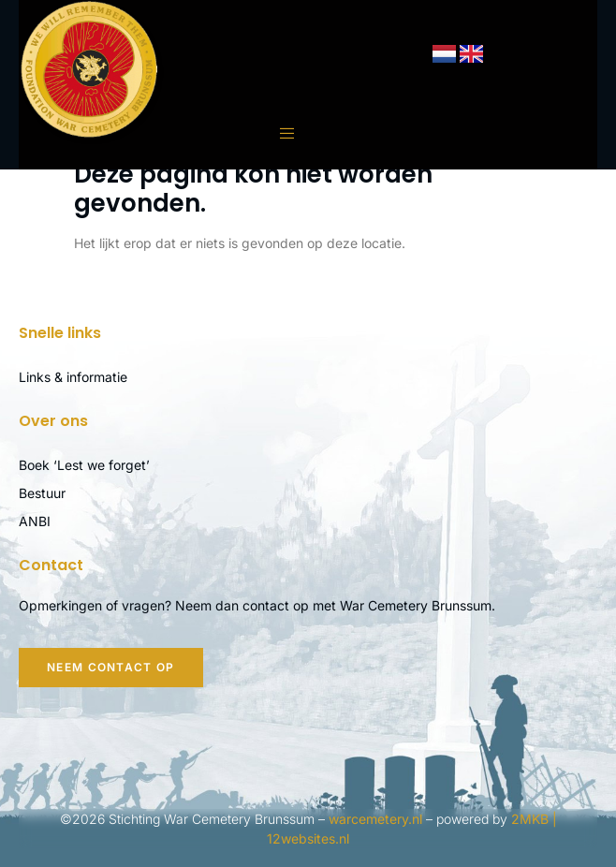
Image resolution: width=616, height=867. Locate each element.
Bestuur (42, 493)
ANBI (35, 521)
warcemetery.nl (375, 819)
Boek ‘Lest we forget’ (84, 465)
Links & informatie (73, 377)
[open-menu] (278, 134)
